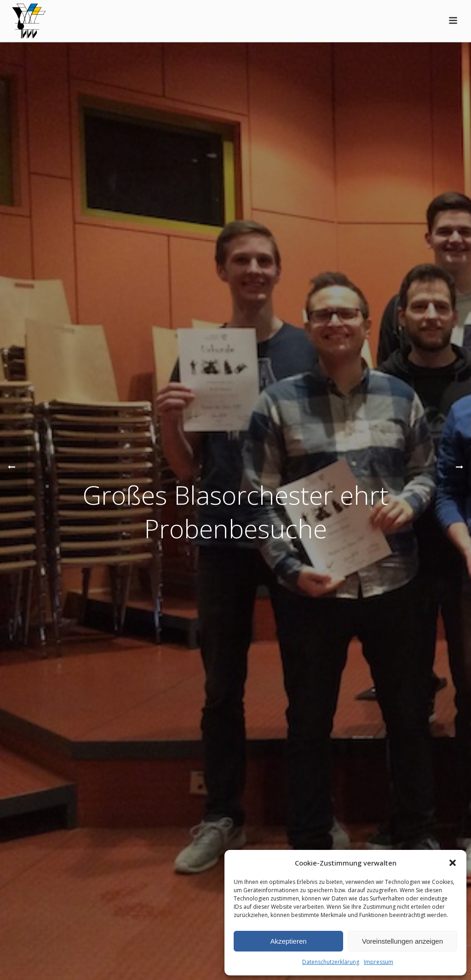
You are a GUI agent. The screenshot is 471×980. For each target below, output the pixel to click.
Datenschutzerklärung (331, 962)
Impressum (379, 962)
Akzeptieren (288, 941)
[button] (453, 863)
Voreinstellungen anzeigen (402, 941)
